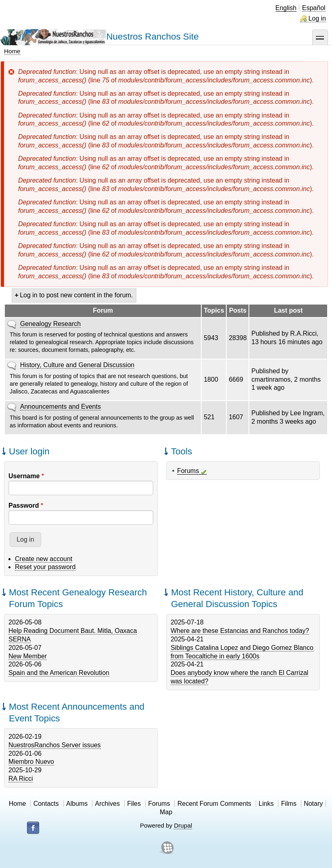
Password (24, 505)
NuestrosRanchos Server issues (55, 745)
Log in (317, 18)
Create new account (44, 559)
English (286, 8)
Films (289, 804)
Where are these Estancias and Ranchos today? (240, 631)
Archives (108, 804)
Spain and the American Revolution (59, 673)
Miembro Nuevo (31, 762)
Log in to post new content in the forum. (76, 295)
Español (314, 8)
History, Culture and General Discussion (77, 365)
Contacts (46, 804)
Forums (188, 471)
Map (166, 812)
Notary (313, 804)
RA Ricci (21, 779)
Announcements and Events (61, 407)
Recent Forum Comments (214, 804)
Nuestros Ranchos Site (152, 37)
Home (12, 51)
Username (24, 476)
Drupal (183, 825)
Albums (77, 804)
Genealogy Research (50, 324)
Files (134, 804)
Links (266, 804)
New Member (28, 656)
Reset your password (45, 567)
